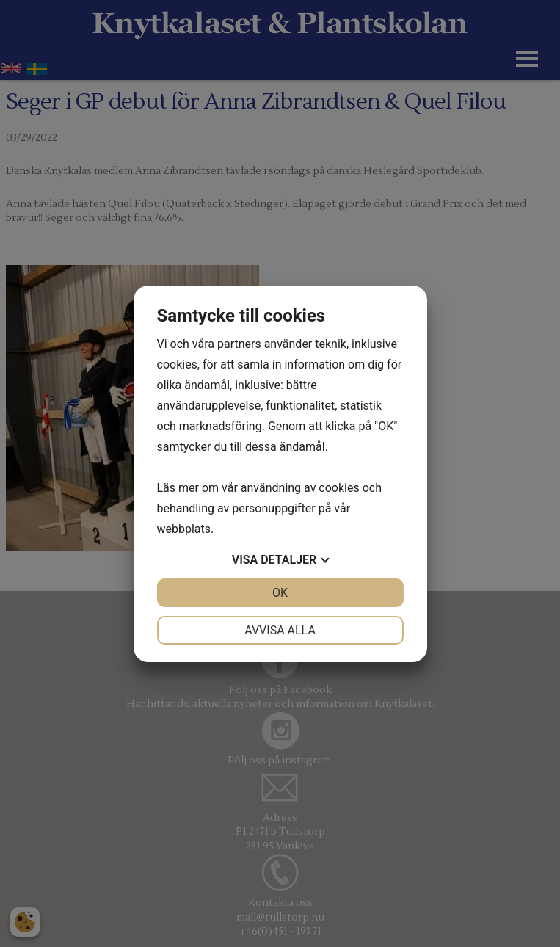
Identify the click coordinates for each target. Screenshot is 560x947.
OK (280, 593)
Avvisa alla (280, 630)
